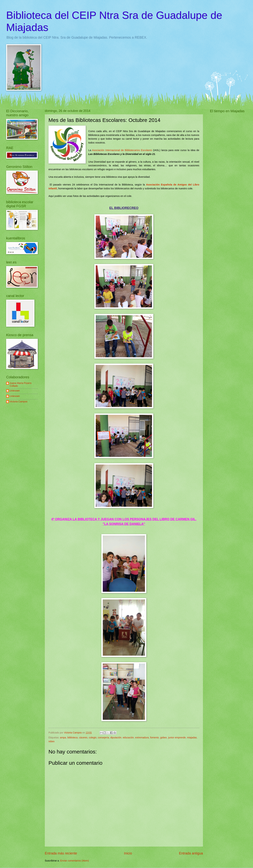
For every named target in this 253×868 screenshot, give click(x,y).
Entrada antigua (191, 853)
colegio (93, 738)
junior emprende (177, 738)
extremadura (142, 738)
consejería (103, 738)
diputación (116, 738)
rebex (52, 741)
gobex (164, 738)
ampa (63, 738)
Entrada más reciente (61, 853)
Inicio (128, 853)
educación (128, 738)
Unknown (15, 391)
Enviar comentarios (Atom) (74, 861)
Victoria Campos (19, 402)
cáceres (83, 738)
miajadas (192, 738)
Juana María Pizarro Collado (21, 385)
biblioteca (72, 738)
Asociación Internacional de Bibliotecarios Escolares (122, 150)
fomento (154, 738)
